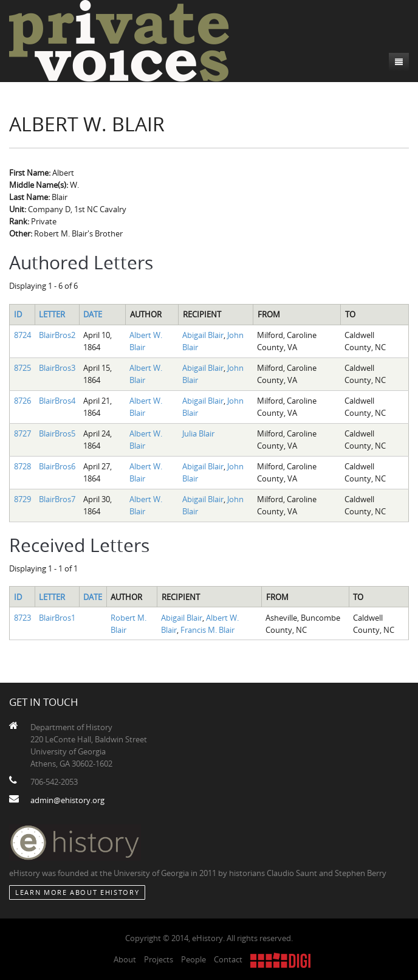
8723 (22, 618)
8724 (22, 335)
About (125, 959)
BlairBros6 (57, 466)
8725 (22, 368)
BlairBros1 (57, 618)
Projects (159, 959)
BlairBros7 (57, 499)
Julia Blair (198, 433)
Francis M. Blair (207, 630)
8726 (22, 401)
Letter (52, 314)
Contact (228, 959)
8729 (22, 499)
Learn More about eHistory (77, 892)
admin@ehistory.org (67, 800)
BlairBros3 (57, 368)
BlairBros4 (57, 401)
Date (93, 314)
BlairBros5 (57, 433)
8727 (22, 433)
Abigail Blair (203, 335)
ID (18, 314)
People (194, 959)
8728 (22, 466)
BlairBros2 (57, 335)
